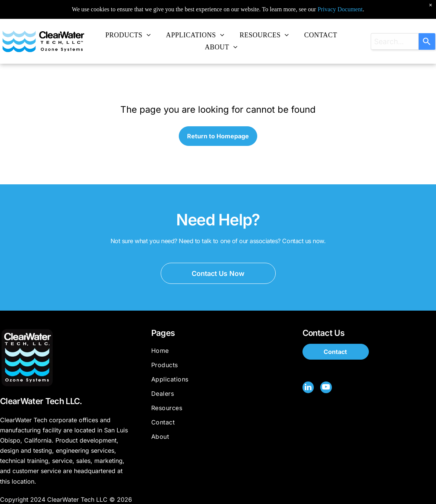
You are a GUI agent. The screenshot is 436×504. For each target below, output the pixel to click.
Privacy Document (340, 4)
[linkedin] (308, 388)
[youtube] (326, 388)
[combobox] (395, 41)
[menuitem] (128, 35)
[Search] (427, 41)
